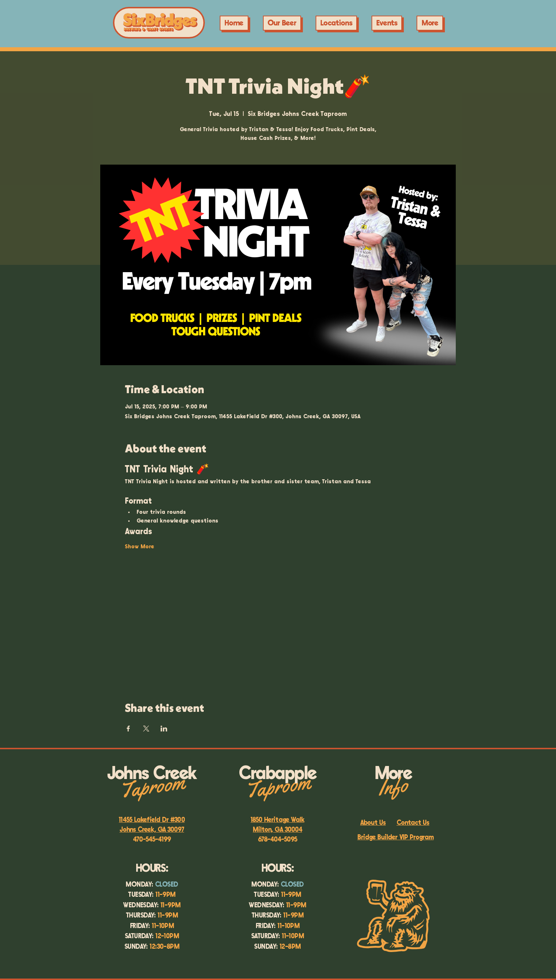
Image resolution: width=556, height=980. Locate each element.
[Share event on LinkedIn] (164, 729)
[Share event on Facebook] (128, 729)
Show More (140, 547)
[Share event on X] (146, 729)
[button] (387, 23)
